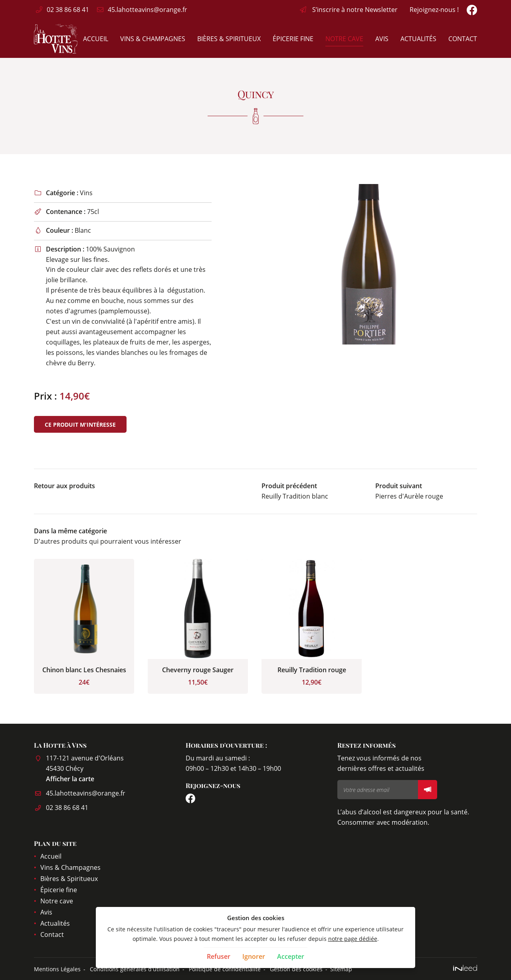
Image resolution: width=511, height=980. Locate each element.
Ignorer (254, 956)
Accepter (291, 956)
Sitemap (341, 969)
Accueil (96, 39)
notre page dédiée (353, 939)
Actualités (418, 39)
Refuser (219, 956)
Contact (463, 39)
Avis (382, 39)
